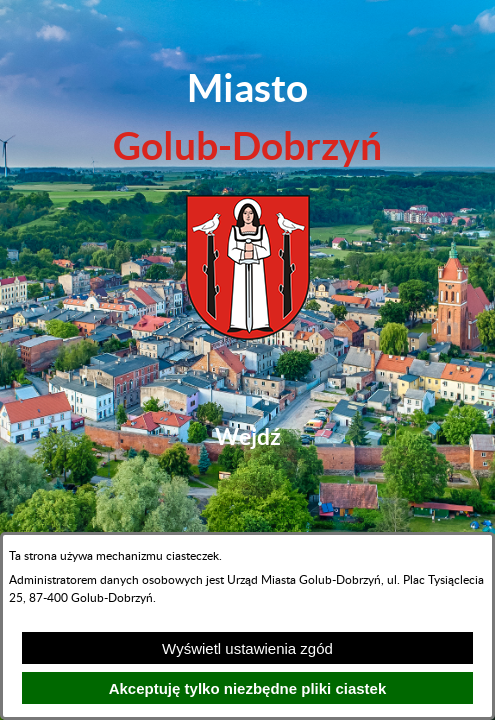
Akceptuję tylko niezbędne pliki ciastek (248, 688)
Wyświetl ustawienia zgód (247, 648)
